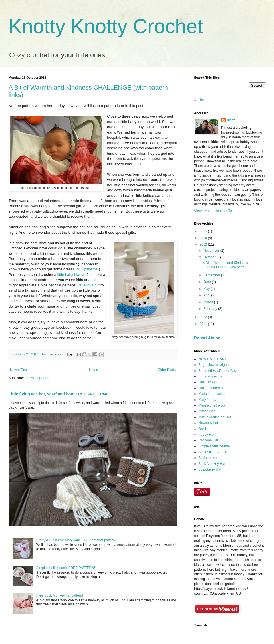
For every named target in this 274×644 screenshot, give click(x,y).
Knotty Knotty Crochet (106, 26)
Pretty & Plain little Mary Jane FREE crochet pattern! (76, 540)
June (208, 282)
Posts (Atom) (39, 378)
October (210, 257)
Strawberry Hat (210, 469)
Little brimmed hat (212, 388)
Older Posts (167, 370)
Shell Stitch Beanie (213, 452)
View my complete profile (213, 211)
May (207, 289)
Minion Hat (206, 411)
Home (94, 370)
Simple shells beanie (214, 446)
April (207, 295)
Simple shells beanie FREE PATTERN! (66, 568)
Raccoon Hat (208, 440)
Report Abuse (207, 338)
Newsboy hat (208, 423)
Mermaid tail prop (212, 405)
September (212, 275)
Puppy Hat (206, 435)
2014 (204, 238)
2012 (204, 317)
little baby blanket (72, 275)
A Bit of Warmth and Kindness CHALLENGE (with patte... (225, 265)
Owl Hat (205, 429)
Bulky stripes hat (211, 376)
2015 (204, 231)
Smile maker (208, 458)
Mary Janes (207, 400)
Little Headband (210, 382)
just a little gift (88, 285)
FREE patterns (85, 269)
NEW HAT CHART (212, 359)
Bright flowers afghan (214, 365)
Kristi (231, 120)
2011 (204, 324)
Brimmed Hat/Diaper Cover (219, 371)
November (212, 251)
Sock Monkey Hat (212, 464)
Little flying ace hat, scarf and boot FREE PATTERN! (58, 394)
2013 (204, 245)
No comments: (52, 354)
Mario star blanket (212, 394)
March (209, 302)
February (211, 309)
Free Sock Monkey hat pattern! (60, 595)
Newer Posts (20, 370)
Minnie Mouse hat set (215, 417)
